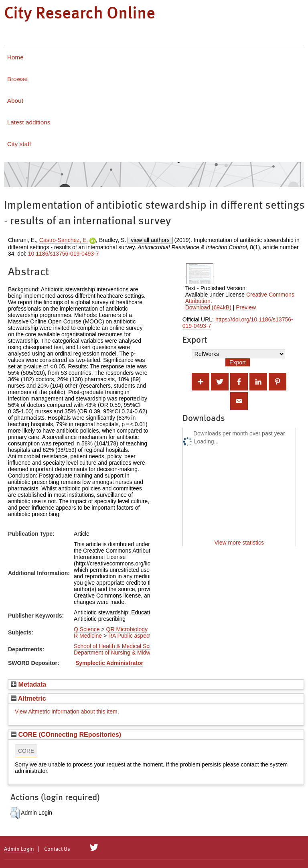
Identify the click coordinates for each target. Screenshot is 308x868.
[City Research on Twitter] (94, 848)
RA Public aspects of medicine (146, 636)
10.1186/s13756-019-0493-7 (64, 254)
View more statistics (239, 543)
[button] (15, 813)
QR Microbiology (127, 629)
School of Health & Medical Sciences (120, 646)
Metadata (28, 684)
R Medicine (88, 636)
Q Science (87, 629)
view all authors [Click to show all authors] (150, 240)
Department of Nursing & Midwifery (117, 653)
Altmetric (28, 698)
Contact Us (57, 849)
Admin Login (19, 849)
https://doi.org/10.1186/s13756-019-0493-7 (238, 323)
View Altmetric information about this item (66, 711)
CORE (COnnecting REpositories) (66, 734)
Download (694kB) (208, 307)
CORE (26, 751)
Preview (246, 307)
